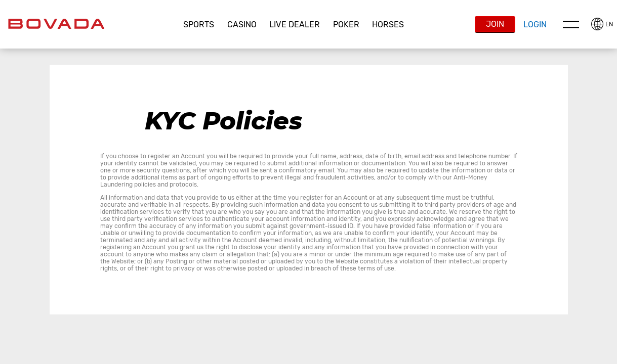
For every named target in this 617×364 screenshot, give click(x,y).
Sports (199, 25)
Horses (388, 25)
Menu (571, 24)
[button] (199, 25)
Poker (346, 25)
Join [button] (495, 24)
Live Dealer (295, 25)
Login (535, 25)
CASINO (242, 25)
